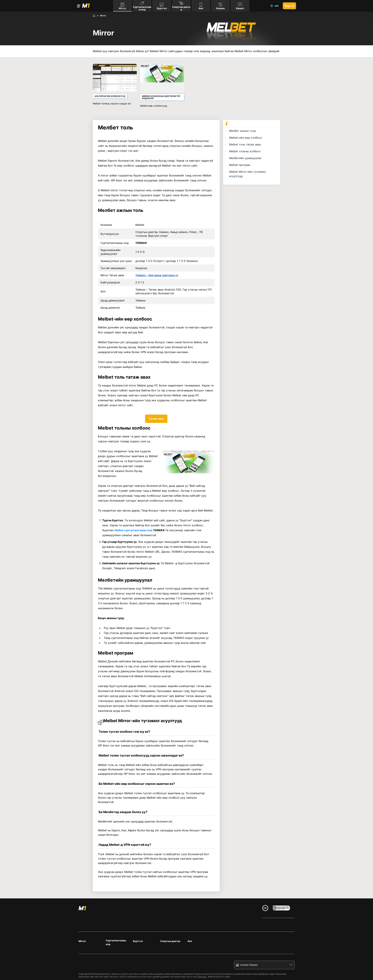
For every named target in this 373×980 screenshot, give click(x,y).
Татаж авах (156, 419)
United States (249, 965)
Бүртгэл (138, 941)
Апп (190, 941)
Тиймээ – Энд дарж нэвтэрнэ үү (157, 275)
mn (277, 6)
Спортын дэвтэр (170, 941)
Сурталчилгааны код (116, 942)
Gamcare (202, 977)
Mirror (82, 941)
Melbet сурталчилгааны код (133, 530)
